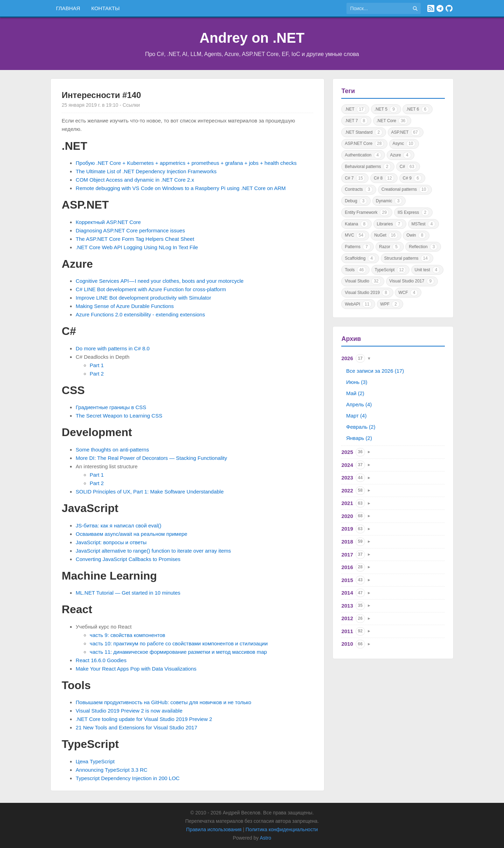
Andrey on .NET (252, 38)
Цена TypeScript (95, 761)
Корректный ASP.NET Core (108, 222)
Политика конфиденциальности (282, 829)
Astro (265, 838)
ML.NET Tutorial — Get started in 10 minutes (128, 593)
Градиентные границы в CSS (111, 407)
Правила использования (214, 829)
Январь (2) (359, 438)
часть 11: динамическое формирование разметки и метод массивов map (178, 652)
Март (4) (356, 416)
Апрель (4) (359, 404)
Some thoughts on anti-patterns (112, 450)
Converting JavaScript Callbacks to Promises (128, 559)
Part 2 (97, 374)
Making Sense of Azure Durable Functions (125, 306)
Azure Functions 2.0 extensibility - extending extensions (140, 314)
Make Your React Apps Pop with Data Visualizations (136, 669)
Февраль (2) (361, 427)
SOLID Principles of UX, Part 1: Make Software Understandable (150, 492)
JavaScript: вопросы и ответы (111, 542)
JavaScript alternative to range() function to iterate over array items (153, 551)
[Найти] (415, 8)
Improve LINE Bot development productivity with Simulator (143, 298)
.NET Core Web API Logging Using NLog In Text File (137, 247)
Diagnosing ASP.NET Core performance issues (130, 230)
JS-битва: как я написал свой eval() (118, 525)
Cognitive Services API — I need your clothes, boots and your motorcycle (160, 281)
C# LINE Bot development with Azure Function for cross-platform (151, 289)
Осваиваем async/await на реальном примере (131, 534)
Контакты (106, 8)
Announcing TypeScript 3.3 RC (111, 770)
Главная (68, 8)
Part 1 (97, 365)
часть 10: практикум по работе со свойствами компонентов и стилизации (179, 643)
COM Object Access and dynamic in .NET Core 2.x (135, 180)
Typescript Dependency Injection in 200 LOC (128, 778)
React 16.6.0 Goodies (101, 660)
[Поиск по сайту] (378, 8)
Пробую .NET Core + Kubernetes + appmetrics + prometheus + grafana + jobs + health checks (186, 163)
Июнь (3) (357, 382)
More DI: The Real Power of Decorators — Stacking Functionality (151, 458)
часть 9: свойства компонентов (127, 635)
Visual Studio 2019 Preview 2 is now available (129, 711)
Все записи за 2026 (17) (375, 371)
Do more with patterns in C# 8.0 (113, 348)
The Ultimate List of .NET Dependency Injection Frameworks (146, 171)
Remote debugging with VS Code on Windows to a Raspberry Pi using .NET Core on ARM (181, 188)
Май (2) (355, 393)
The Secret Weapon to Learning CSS (119, 416)
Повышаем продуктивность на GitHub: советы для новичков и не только (163, 702)
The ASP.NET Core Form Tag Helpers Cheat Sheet (135, 239)
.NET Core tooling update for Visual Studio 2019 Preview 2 (144, 719)
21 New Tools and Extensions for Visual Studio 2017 (136, 727)
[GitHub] (449, 8)
